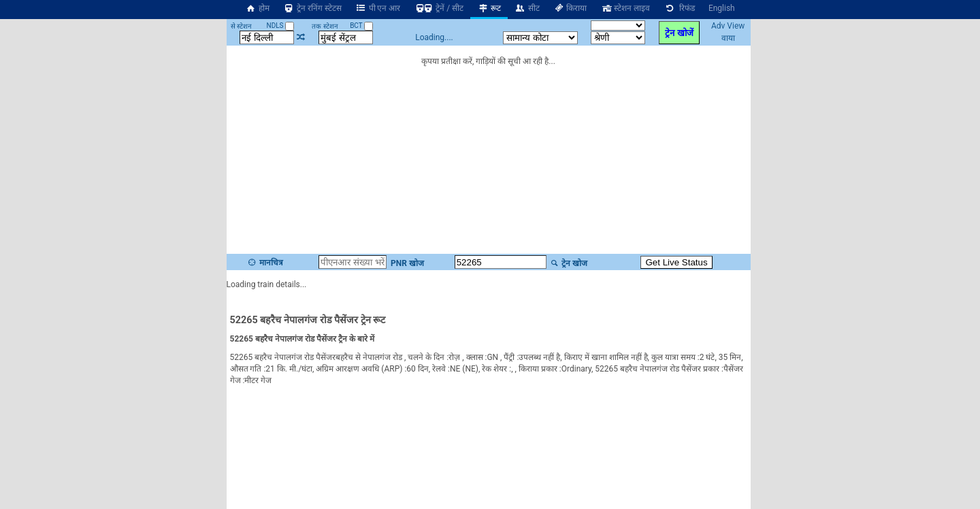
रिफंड (679, 8)
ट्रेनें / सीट (439, 8)
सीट (527, 8)
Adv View (728, 26)
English (722, 8)
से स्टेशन (241, 26)
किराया (570, 8)
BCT (361, 26)
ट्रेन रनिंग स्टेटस (312, 8)
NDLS (281, 26)
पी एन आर (378, 8)
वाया (728, 38)
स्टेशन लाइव (625, 8)
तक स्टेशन (325, 26)
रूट (489, 8)
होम (257, 8)
